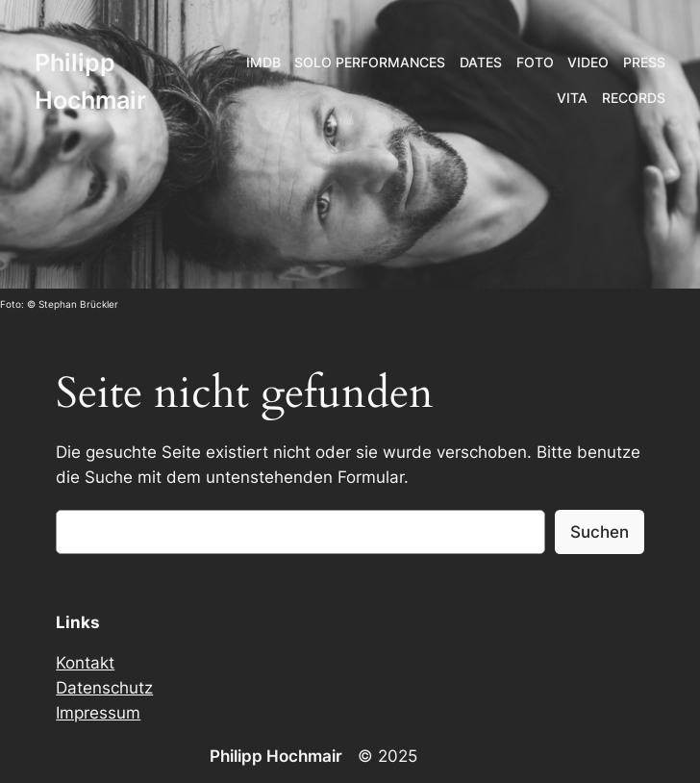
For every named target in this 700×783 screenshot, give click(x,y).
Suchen (600, 532)
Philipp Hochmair (276, 756)
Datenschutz (104, 688)
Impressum (98, 713)
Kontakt (85, 663)
